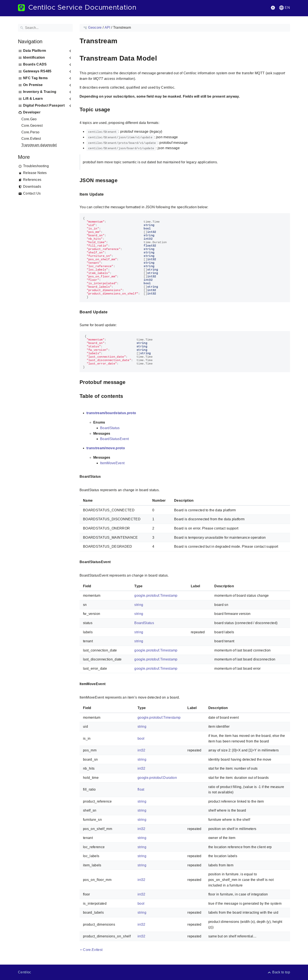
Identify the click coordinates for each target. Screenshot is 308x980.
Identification (34, 57)
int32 (141, 750)
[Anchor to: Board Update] (113, 312)
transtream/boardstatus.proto (111, 413)
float (141, 789)
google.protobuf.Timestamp (156, 596)
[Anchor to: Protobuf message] (130, 382)
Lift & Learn (33, 99)
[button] (284, 8)
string (139, 605)
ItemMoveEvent (112, 463)
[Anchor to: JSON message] (122, 181)
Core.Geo (29, 119)
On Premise (33, 85)
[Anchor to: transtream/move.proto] (130, 448)
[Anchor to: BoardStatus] (106, 477)
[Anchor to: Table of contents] (128, 396)
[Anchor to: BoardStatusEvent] (115, 562)
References (32, 180)
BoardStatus (110, 428)
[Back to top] (279, 972)
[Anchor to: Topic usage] (115, 110)
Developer (32, 112)
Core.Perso (30, 132)
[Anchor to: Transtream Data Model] (162, 58)
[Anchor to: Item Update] (109, 194)
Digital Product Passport (44, 105)
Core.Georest (32, 126)
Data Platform (35, 51)
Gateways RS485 (37, 71)
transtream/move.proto (106, 448)
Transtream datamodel (39, 145)
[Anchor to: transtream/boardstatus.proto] (141, 413)
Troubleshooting (36, 166)
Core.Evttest (31, 139)
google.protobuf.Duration (157, 778)
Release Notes (35, 173)
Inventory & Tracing (40, 92)
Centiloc (25, 972)
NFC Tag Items (35, 78)
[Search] (45, 28)
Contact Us (32, 193)
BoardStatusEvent (114, 439)
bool (141, 738)
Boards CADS (35, 64)
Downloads (32, 187)
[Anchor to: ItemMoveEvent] (110, 684)
